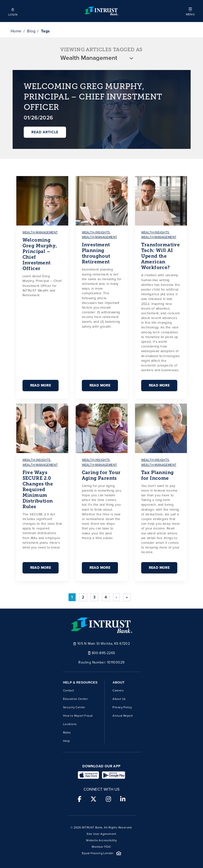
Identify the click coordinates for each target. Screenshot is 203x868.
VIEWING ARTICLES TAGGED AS (101, 50)
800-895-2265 (102, 653)
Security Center (74, 707)
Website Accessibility (101, 840)
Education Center (75, 699)
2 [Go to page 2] (83, 597)
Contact (69, 690)
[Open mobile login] (13, 11)
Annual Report (123, 716)
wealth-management (40, 232)
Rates (67, 732)
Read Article (45, 132)
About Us (119, 699)
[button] (190, 11)
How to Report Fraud (78, 716)
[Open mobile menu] (190, 11)
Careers (118, 690)
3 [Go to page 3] (94, 597)
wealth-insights (96, 232)
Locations (70, 724)
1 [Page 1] (72, 597)
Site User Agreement (101, 834)
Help (67, 741)
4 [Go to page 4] (106, 597)
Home (16, 31)
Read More (41, 385)
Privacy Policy (122, 707)
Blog (31, 31)
